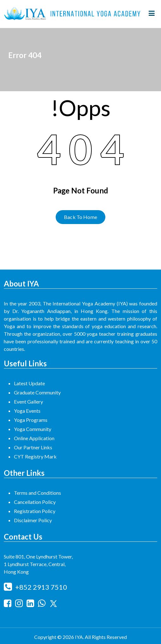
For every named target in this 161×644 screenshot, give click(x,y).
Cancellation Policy (35, 502)
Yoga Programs (31, 420)
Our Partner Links (33, 447)
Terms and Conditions (37, 493)
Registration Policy (35, 511)
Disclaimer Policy (33, 520)
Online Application (34, 438)
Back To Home (80, 217)
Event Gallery (28, 402)
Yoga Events (27, 411)
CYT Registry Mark (35, 456)
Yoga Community (33, 429)
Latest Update (29, 383)
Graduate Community (37, 392)
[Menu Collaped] (152, 14)
